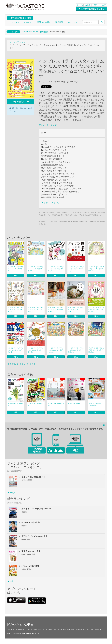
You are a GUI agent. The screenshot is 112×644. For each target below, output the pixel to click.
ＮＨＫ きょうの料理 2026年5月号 (95, 405)
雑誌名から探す (44, 22)
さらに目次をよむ (50, 202)
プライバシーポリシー (36, 629)
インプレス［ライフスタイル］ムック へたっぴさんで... (56, 269)
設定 (95, 5)
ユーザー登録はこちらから (91, 9)
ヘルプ (103, 5)
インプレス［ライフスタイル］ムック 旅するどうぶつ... (56, 350)
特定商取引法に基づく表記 (56, 629)
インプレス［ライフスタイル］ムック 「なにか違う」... (16, 269)
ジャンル (14, 22)
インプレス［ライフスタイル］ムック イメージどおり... (76, 269)
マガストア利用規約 (15, 629)
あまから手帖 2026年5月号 (56, 405)
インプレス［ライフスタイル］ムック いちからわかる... (16, 350)
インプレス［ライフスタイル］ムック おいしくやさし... (76, 309)
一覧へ (11, 493)
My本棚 (88, 5)
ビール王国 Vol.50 (74, 404)
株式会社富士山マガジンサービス (89, 629)
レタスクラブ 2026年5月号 (36, 405)
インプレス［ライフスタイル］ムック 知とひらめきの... (16, 309)
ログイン (80, 5)
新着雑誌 (59, 22)
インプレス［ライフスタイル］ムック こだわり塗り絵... (36, 269)
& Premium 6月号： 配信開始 (35, 32)
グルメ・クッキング (48, 125)
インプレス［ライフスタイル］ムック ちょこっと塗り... (36, 309)
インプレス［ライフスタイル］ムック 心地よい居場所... (56, 309)
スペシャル (72, 22)
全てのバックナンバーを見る (21, 364)
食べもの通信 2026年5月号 (16, 405)
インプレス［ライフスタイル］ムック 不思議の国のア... (96, 269)
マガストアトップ (17, 42)
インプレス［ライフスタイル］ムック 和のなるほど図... (96, 309)
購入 (16, 276)
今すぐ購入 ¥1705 (21, 102)
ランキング (28, 22)
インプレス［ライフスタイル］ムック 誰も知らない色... (36, 350)
